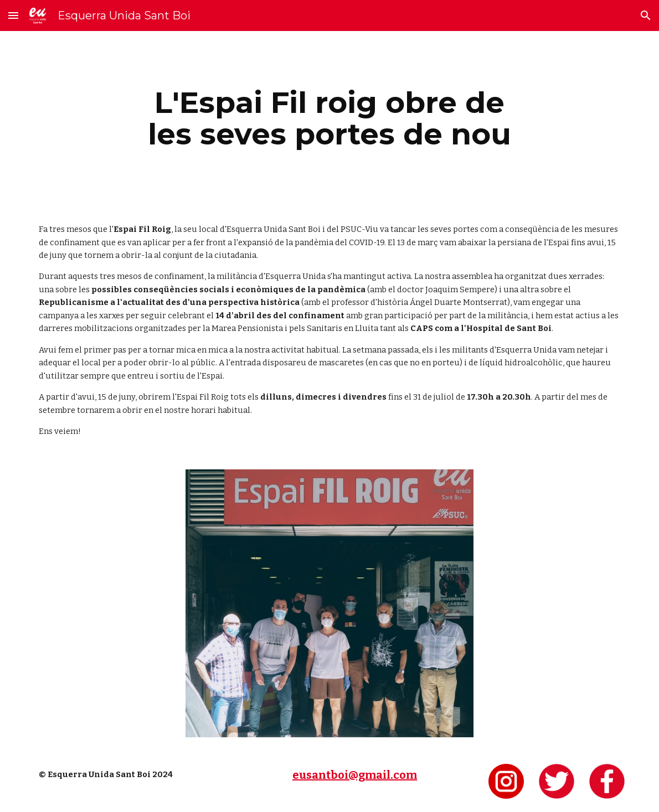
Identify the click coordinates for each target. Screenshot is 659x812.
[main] (329, 118)
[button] (13, 15)
